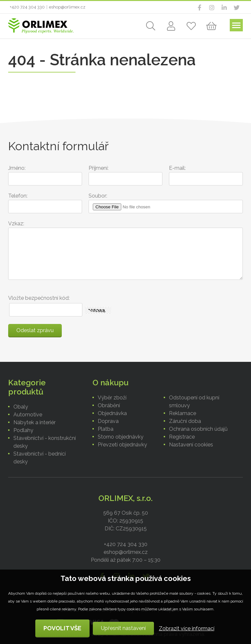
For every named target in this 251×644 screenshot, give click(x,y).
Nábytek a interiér (34, 422)
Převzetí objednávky (122, 445)
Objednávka (112, 413)
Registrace (182, 437)
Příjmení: (99, 168)
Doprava (108, 421)
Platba (106, 429)
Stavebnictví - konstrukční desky (45, 442)
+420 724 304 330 (27, 7)
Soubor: (98, 196)
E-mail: (177, 168)
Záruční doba (185, 421)
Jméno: (17, 168)
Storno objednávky (121, 437)
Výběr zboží (112, 398)
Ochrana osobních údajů (198, 429)
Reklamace (183, 413)
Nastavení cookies (191, 445)
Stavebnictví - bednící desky (40, 458)
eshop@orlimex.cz (67, 7)
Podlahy (23, 430)
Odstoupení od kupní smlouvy (194, 402)
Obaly (21, 407)
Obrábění (109, 405)
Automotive (28, 415)
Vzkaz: (16, 224)
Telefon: (18, 196)
